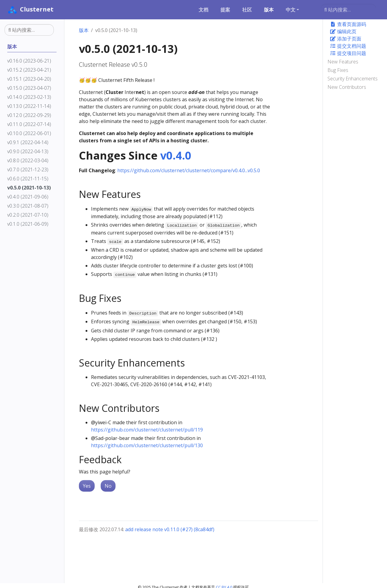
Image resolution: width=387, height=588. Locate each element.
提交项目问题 (348, 53)
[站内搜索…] (348, 10)
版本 (84, 30)
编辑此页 (343, 31)
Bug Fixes (338, 70)
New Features (343, 62)
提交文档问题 (348, 46)
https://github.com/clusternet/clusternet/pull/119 (147, 430)
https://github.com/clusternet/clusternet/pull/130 (147, 445)
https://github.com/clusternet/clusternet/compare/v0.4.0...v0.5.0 (189, 170)
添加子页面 (346, 39)
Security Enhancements (353, 79)
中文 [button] (291, 10)
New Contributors (347, 87)
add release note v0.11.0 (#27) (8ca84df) (170, 529)
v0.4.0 (176, 155)
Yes (87, 486)
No (108, 486)
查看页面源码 (348, 24)
